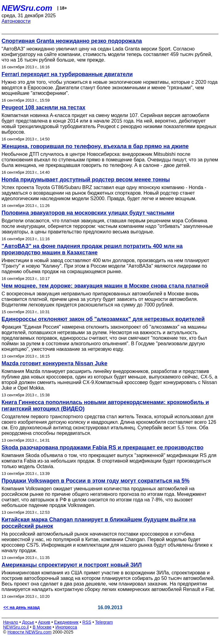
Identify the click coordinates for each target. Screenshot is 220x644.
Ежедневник (66, 622)
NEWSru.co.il (16, 627)
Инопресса (66, 627)
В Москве (42, 627)
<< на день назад (22, 607)
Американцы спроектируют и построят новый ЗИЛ (72, 565)
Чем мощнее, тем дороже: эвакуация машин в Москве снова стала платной (105, 286)
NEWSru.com (27, 8)
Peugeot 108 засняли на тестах (43, 107)
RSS (87, 622)
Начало (11, 622)
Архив (44, 622)
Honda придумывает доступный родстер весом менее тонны (86, 180)
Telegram (104, 622)
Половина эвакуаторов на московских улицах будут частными (88, 213)
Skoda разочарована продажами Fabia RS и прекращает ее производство (102, 448)
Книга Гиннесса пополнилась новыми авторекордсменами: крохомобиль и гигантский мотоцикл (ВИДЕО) (105, 405)
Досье (28, 622)
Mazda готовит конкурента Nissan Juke (55, 363)
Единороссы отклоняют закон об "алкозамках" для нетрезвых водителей (103, 319)
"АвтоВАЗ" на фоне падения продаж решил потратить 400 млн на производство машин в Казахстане (92, 249)
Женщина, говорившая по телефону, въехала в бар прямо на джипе (95, 146)
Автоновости (16, 21)
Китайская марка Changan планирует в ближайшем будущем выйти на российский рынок (99, 523)
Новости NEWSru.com (29, 632)
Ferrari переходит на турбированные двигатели (67, 74)
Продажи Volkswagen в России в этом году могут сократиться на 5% (96, 481)
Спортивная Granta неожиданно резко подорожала (72, 41)
